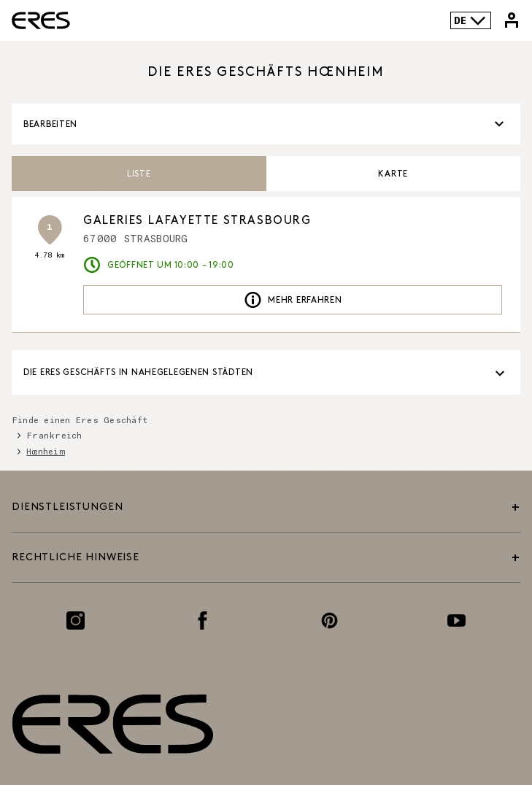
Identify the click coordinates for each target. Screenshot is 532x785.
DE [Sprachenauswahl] (470, 20)
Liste (139, 174)
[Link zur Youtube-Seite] (456, 620)
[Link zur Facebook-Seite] (203, 620)
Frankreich (54, 435)
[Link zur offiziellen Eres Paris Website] (41, 20)
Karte (393, 174)
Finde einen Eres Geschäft (80, 419)
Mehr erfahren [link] (293, 300)
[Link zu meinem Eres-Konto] (512, 20)
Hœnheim (46, 451)
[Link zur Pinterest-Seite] (329, 620)
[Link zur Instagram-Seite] (76, 620)
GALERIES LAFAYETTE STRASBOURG (197, 221)
